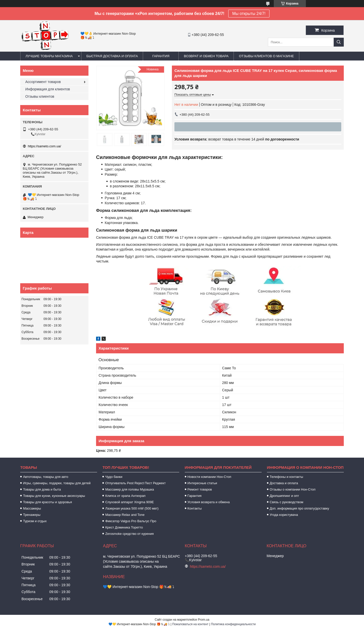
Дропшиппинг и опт (284, 496)
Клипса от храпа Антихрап (125, 496)
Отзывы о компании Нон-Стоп (293, 489)
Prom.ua (204, 620)
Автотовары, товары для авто (46, 477)
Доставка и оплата (284, 483)
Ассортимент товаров (43, 82)
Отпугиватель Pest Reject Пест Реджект (135, 483)
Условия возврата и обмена (209, 502)
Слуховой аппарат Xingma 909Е (129, 502)
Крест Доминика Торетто (124, 527)
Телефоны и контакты (286, 477)
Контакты (195, 508)
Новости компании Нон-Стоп (209, 477)
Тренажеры (32, 515)
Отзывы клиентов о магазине (266, 56)
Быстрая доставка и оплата (112, 56)
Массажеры (32, 508)
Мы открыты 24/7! (249, 14)
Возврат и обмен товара (206, 56)
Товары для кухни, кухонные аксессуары (54, 496)
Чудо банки (114, 477)
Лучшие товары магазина (49, 56)
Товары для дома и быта (42, 489)
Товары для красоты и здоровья (47, 502)
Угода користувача (284, 515)
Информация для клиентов (48, 89)
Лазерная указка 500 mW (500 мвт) (132, 508)
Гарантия (161, 56)
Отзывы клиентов (40, 96)
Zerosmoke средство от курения (129, 534)
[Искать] (339, 42)
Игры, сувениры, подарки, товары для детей (57, 483)
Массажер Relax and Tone (125, 515)
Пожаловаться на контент (190, 624)
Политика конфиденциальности (233, 624)
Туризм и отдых (35, 521)
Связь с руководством (287, 502)
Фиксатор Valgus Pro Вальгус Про (131, 521)
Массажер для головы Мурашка (130, 489)
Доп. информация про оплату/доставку (299, 508)
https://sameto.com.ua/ (44, 146)
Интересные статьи (202, 483)
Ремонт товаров (200, 489)
